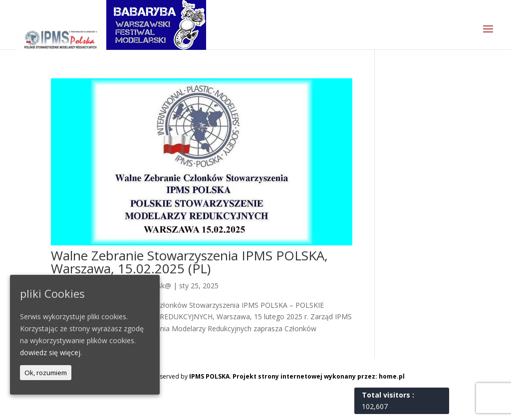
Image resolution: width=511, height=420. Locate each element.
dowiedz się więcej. (51, 352)
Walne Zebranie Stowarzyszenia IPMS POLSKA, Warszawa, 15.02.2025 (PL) (189, 262)
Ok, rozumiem (46, 373)
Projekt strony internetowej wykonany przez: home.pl (319, 376)
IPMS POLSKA (209, 376)
